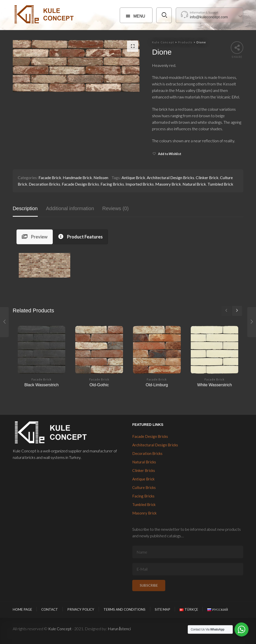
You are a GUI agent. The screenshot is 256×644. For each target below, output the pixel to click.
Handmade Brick (77, 177)
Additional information (70, 208)
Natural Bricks (144, 462)
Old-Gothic (99, 385)
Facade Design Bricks (80, 184)
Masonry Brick (168, 184)
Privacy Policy (81, 609)
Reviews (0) (115, 208)
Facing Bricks (112, 184)
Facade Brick (50, 177)
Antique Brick (133, 177)
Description (25, 208)
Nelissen (101, 177)
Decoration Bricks (44, 184)
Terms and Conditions (124, 609)
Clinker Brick (207, 177)
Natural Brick (194, 184)
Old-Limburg (157, 385)
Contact (50, 609)
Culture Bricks (144, 487)
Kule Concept (60, 629)
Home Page (22, 609)
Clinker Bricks (144, 470)
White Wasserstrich (215, 385)
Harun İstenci (119, 629)
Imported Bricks (140, 184)
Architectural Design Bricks (170, 177)
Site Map (162, 609)
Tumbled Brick (220, 184)
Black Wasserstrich (41, 385)
